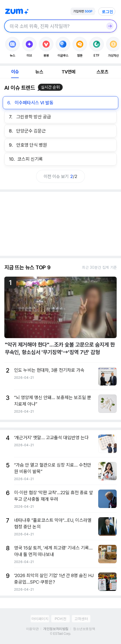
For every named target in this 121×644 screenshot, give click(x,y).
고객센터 (81, 619)
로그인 (107, 12)
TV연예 (69, 72)
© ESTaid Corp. (60, 634)
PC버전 (60, 619)
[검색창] (53, 26)
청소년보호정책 (84, 629)
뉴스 (39, 72)
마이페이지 (40, 619)
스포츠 (102, 72)
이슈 (15, 72)
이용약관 (32, 629)
